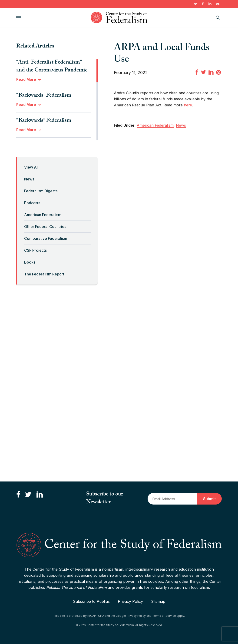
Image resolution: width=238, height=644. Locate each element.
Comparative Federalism (46, 238)
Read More (26, 79)
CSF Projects (35, 250)
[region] (57, 100)
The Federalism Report (44, 274)
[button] (19, 17)
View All (31, 167)
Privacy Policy (130, 601)
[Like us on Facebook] (18, 495)
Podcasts (32, 203)
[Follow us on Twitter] (28, 495)
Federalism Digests (41, 191)
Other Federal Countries (45, 227)
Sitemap (158, 601)
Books (30, 262)
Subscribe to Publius (91, 601)
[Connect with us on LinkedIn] (40, 495)
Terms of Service (164, 616)
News (29, 179)
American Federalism (43, 215)
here (188, 105)
